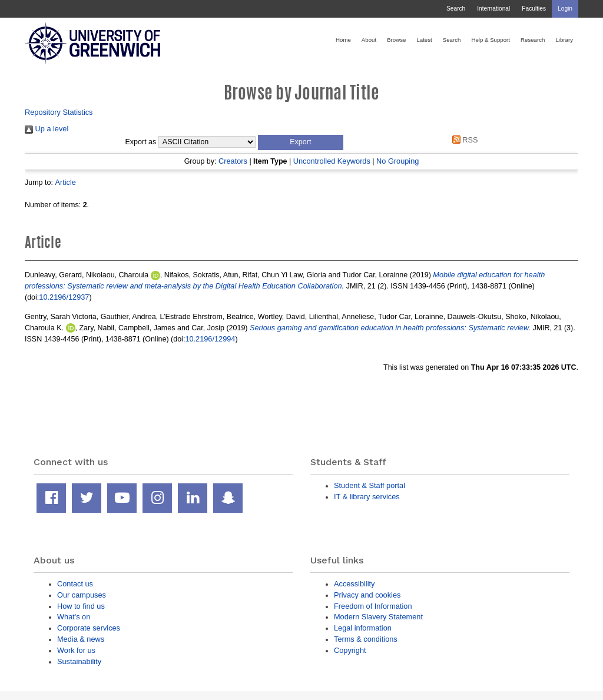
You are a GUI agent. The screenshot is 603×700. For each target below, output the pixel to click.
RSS (463, 140)
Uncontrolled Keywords (332, 161)
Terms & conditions (366, 639)
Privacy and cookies (367, 595)
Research (533, 40)
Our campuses (82, 595)
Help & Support (491, 40)
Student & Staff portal (370, 485)
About (369, 40)
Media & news (81, 639)
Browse (396, 40)
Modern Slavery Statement (378, 617)
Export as (141, 142)
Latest (424, 40)
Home (343, 40)
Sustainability (79, 661)
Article (65, 182)
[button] (301, 142)
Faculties (534, 9)
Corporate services (89, 628)
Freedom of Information (373, 606)
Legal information (363, 628)
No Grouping (397, 161)
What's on (74, 617)
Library (564, 40)
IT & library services (367, 497)
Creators (233, 161)
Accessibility (354, 584)
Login (565, 9)
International (493, 9)
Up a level (47, 129)
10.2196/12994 (210, 339)
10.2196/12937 (64, 297)
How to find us (81, 606)
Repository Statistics (59, 112)
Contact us (75, 584)
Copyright (350, 650)
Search (456, 9)
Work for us (76, 650)
